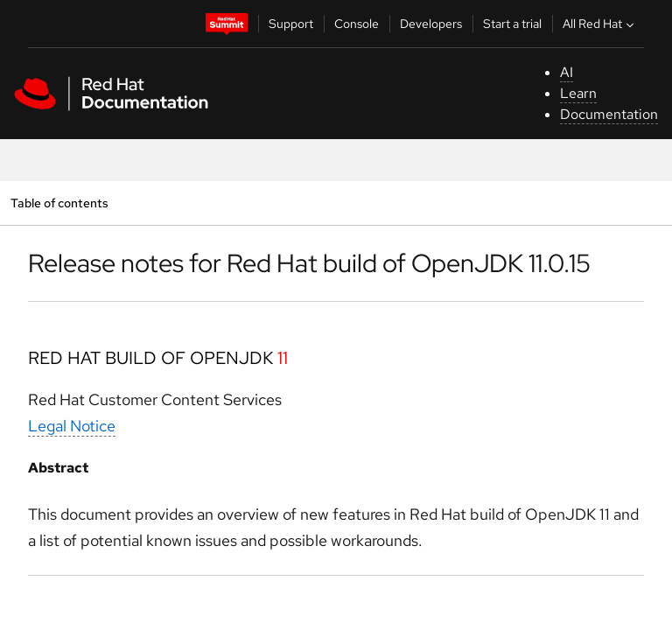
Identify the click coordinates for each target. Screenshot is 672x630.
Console (357, 24)
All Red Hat (600, 24)
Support (291, 24)
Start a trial (512, 24)
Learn (578, 93)
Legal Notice (72, 426)
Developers (431, 24)
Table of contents (59, 203)
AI (567, 72)
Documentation (609, 114)
